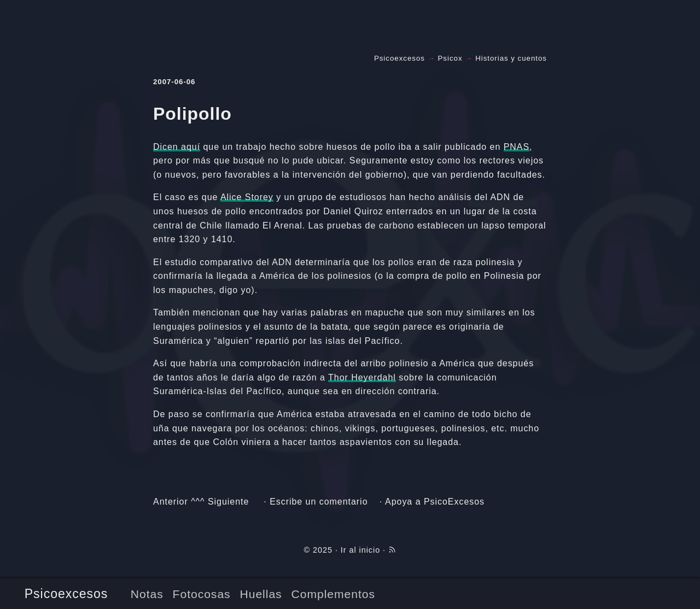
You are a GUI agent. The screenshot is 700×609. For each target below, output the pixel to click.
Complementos (333, 594)
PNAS (517, 147)
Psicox (450, 58)
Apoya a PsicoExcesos (435, 502)
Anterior (171, 502)
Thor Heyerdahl (362, 377)
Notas (147, 594)
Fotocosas (202, 594)
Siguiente (228, 502)
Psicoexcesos (66, 594)
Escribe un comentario (319, 502)
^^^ (198, 502)
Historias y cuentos (511, 58)
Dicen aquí (177, 147)
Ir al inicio (360, 550)
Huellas (261, 594)
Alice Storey (247, 197)
